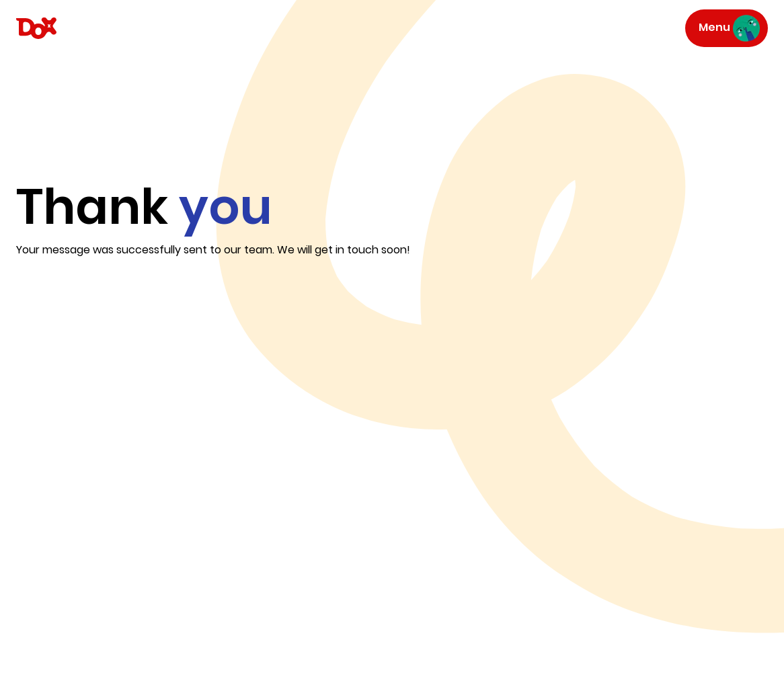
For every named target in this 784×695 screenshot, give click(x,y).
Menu (729, 28)
